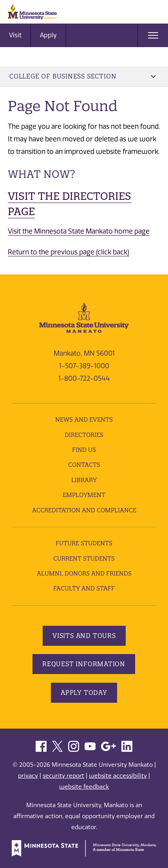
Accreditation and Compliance (84, 510)
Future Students (84, 543)
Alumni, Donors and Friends (84, 573)
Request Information (84, 664)
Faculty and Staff (84, 588)
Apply (48, 35)
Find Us (84, 450)
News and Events (84, 419)
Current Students (84, 558)
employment (84, 495)
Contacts (84, 465)
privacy (28, 776)
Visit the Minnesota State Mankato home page (79, 231)
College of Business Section (83, 76)
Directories (84, 435)
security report (63, 776)
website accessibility (118, 776)
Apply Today (84, 693)
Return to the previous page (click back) (69, 252)
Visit (15, 35)
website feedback (84, 787)
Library (84, 480)
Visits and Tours (84, 636)
